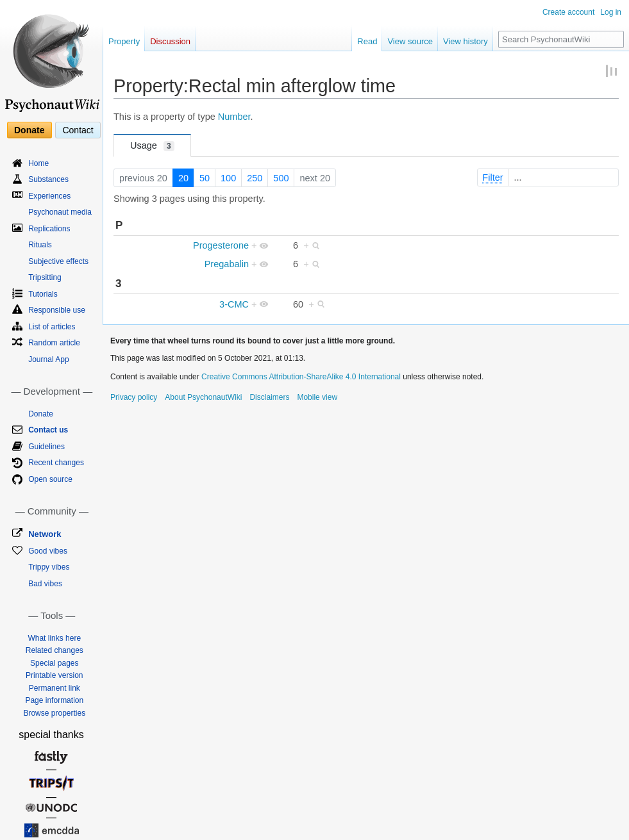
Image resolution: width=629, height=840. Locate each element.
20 (183, 178)
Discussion (170, 41)
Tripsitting (45, 277)
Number (234, 117)
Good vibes (48, 551)
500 (281, 178)
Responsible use (57, 310)
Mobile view (317, 397)
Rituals (40, 245)
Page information (54, 700)
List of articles (52, 327)
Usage (152, 146)
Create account (568, 12)
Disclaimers (269, 397)
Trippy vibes (49, 567)
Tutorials (43, 294)
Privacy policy (134, 397)
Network (45, 534)
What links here (54, 638)
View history (465, 41)
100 (228, 178)
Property (124, 41)
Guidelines (46, 447)
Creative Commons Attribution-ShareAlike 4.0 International (301, 377)
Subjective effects (58, 261)
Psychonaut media (60, 212)
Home (38, 163)
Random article (54, 343)
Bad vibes (45, 584)
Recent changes (56, 463)
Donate (29, 130)
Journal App (48, 359)
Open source (50, 479)
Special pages (54, 663)
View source (410, 41)
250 (255, 178)
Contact (78, 130)
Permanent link (55, 688)
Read (367, 41)
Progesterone (221, 245)
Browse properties (54, 713)
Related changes (55, 650)
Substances (48, 179)
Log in (611, 12)
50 (205, 178)
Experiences (49, 196)
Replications (49, 229)
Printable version (54, 675)
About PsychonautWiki (203, 397)
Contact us (48, 430)
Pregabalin (227, 264)
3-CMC (234, 304)
